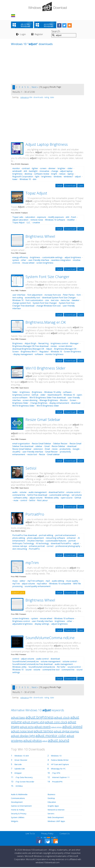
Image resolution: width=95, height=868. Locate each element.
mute (16, 501)
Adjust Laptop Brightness (47, 145)
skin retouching (20, 550)
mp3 (48, 582)
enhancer (71, 539)
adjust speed (72, 727)
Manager (74, 344)
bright (54, 175)
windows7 (68, 177)
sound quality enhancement (38, 587)
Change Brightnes (39, 404)
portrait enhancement (66, 536)
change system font (22, 304)
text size (55, 301)
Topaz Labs (18, 218)
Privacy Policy (47, 834)
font (79, 296)
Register (40, 35)
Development (17, 803)
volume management (51, 662)
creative (36, 223)
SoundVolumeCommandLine (42, 668)
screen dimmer (66, 347)
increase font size (53, 296)
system (16, 261)
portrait (72, 542)
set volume (77, 496)
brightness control (59, 344)
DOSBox (19, 787)
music (15, 582)
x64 (25, 172)
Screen (16, 352)
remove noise (37, 221)
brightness (47, 177)
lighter (35, 169)
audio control (42, 660)
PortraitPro (35, 515)
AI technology (42, 544)
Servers (51, 814)
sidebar (39, 447)
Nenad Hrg (43, 344)
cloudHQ (16, 452)
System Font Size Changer (47, 277)
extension (38, 450)
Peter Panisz (69, 296)
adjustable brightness (23, 625)
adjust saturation (20, 221)
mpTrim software (36, 582)
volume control (73, 493)
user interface (19, 296)
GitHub (35, 396)
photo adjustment (35, 539)
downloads (38, 98)
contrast (26, 169)
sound (29, 670)
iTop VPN (57, 774)
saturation (30, 218)
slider (70, 169)
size (47, 301)
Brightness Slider (20, 404)
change (55, 172)
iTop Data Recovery (25, 778)
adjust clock (62, 718)
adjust (78, 177)
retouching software (55, 539)
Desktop (52, 799)
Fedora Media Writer (60, 761)
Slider (15, 393)
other (24, 261)
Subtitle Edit (20, 769)
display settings (42, 625)
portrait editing (46, 536)
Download (70, 186)
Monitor (64, 401)
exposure (42, 218)
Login (23, 35)
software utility (20, 498)
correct (50, 547)
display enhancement (59, 404)
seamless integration (61, 261)
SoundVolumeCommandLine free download (32, 665)
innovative (44, 172)
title (31, 98)
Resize (42, 455)
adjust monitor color (51, 736)
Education (52, 803)
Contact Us (66, 834)
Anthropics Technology (23, 544)
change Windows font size (48, 307)
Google (76, 450)
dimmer (52, 169)
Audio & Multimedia (20, 795)
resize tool (32, 455)
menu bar (65, 301)
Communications (19, 799)
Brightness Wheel (40, 237)
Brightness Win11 (29, 352)
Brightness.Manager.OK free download (30, 347)
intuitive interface (35, 542)
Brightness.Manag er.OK (46, 323)
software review (42, 175)
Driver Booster (21, 761)
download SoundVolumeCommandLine (36, 661)
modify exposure (56, 218)
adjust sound (59, 741)
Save (81, 186)
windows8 (17, 172)
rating (47, 98)
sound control (74, 668)
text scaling (18, 298)
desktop (28, 175)
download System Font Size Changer (59, 298)
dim (35, 180)
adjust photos (33, 741)
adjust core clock (56, 723)
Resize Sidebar (58, 447)
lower (15, 180)
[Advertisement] (30, 67)
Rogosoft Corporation (23, 177)
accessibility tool (33, 298)
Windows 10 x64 (22, 757)
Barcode (18, 765)
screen (43, 169)
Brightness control (21, 622)
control (24, 501)
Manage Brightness (49, 401)
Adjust (49, 350)
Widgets (15, 822)
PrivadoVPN (58, 782)
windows (58, 177)
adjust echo (27, 728)
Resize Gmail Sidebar (43, 420)
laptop (71, 175)
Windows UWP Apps (57, 822)
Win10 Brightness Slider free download (48, 398)
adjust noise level (22, 732)
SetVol (31, 469)
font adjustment (35, 296)
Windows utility (52, 498)
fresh (74, 218)
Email (47, 450)
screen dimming (30, 401)
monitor (16, 169)
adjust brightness (73, 258)
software (39, 355)
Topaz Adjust (36, 194)
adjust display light (23, 737)
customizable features (56, 542)
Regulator (44, 352)
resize (55, 450)
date (52, 98)
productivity (65, 450)
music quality (72, 582)
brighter (62, 169)
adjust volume (36, 498)
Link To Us (29, 834)
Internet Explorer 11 (61, 778)
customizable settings (52, 258)
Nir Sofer (61, 668)
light (37, 177)
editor (23, 582)
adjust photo (56, 728)
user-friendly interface (39, 261)
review (54, 347)
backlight (33, 172)
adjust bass (18, 718)
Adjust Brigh (30, 344)
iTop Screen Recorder (26, 782)
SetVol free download (37, 496)
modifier (71, 221)
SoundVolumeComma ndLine (50, 638)
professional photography (68, 547)
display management (23, 355)
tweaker (76, 301)
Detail (59, 186)
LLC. (29, 223)
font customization (34, 301)
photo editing (19, 539)
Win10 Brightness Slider (45, 369)
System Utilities (18, 818)
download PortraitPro (61, 544)
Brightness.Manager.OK (65, 350)
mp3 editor (42, 584)
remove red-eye (20, 547)
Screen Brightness (73, 352)
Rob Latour (42, 501)
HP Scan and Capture (61, 765)
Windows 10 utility (53, 393)
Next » (35, 88)
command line (19, 496)
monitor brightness (54, 355)
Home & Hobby (18, 811)
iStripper (19, 774)
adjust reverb (42, 728)
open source (67, 498)
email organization (21, 444)
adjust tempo (44, 732)
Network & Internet (57, 811)
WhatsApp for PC (59, 769)
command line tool (51, 670)
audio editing (58, 582)
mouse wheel (28, 264)
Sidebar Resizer (60, 444)
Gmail (47, 447)
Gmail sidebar (53, 455)
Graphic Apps (54, 807)
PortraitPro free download (25, 536)
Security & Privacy (19, 814)
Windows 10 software (55, 221)
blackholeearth (55, 396)
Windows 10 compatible (60, 584)
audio (15, 493)
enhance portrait (37, 547)
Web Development (56, 818)
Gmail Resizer (52, 452)
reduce (62, 175)
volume (23, 493)
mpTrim (32, 563)
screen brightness (45, 264)
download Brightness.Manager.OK (28, 350)
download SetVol (56, 493)
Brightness (18, 344)
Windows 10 (25, 180)
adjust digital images (66, 732)
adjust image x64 (33, 723)
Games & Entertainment (22, 807)
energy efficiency (20, 258)
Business (52, 795)
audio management (38, 493)
